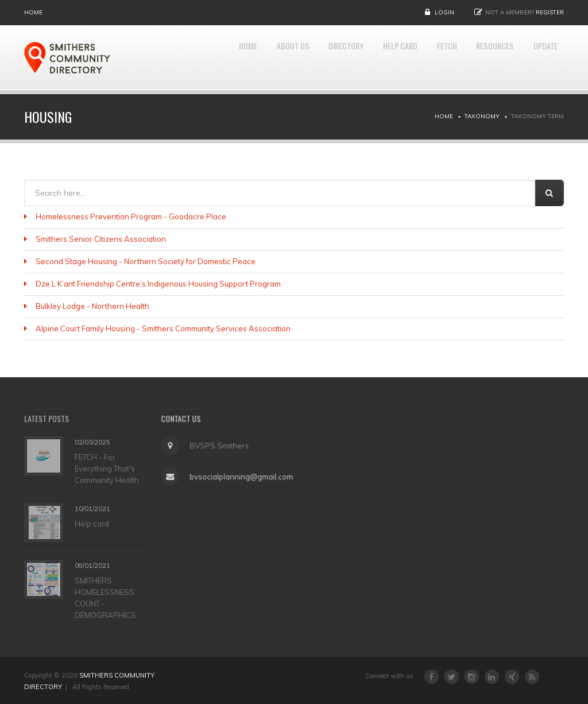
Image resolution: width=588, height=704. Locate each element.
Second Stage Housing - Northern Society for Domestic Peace (146, 261)
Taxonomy (482, 116)
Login (444, 12)
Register (550, 12)
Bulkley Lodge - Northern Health (92, 306)
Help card (92, 524)
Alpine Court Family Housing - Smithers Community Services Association (163, 328)
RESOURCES (483, 58)
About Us (248, 58)
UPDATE (542, 58)
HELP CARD (374, 58)
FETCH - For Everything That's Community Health (107, 468)
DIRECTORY (311, 58)
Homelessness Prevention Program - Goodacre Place (131, 216)
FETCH (428, 58)
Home (33, 12)
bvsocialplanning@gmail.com (238, 477)
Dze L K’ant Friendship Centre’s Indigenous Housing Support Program (158, 284)
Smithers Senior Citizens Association (101, 239)
